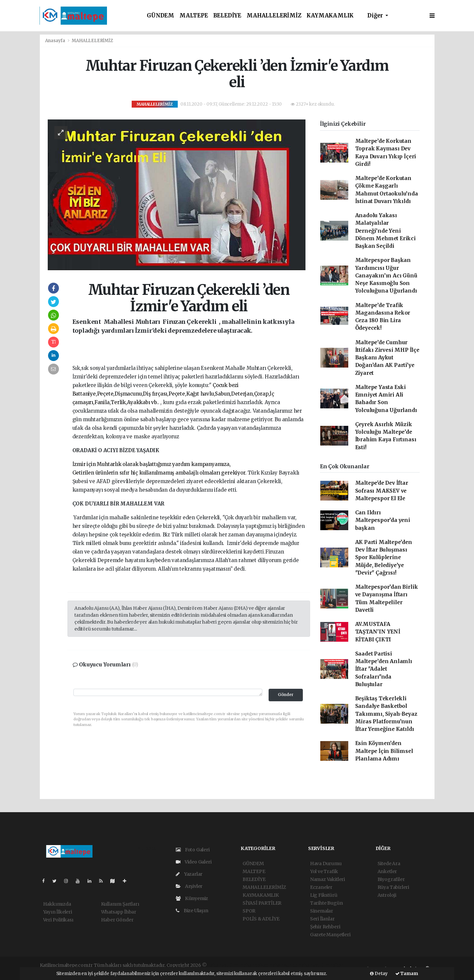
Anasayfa (56, 41)
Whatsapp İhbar (119, 912)
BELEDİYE (227, 16)
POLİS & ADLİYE (261, 919)
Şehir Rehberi (325, 927)
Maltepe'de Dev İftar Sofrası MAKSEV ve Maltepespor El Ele (382, 491)
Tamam (407, 974)
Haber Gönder (117, 920)
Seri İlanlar (322, 919)
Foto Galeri (193, 850)
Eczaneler (321, 887)
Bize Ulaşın (192, 911)
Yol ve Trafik (324, 871)
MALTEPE (194, 16)
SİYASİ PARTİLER (262, 903)
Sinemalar (322, 911)
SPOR (249, 911)
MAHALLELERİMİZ (274, 16)
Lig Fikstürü (324, 895)
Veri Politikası (58, 920)
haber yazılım (314, 965)
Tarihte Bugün (327, 903)
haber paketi (255, 965)
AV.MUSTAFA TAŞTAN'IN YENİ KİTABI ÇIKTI (378, 632)
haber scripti (284, 965)
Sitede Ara (389, 864)
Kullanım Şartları (120, 904)
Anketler (387, 871)
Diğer (376, 16)
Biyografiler (391, 879)
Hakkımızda (57, 904)
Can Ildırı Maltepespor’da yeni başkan (383, 520)
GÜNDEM (160, 16)
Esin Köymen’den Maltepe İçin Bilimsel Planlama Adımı (384, 751)
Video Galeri (194, 862)
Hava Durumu (326, 864)
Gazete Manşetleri (330, 935)
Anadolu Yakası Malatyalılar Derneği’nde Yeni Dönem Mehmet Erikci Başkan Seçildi (385, 231)
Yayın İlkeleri (58, 912)
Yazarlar (189, 874)
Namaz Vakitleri (328, 879)
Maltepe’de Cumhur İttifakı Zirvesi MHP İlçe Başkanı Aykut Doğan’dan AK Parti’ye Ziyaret (387, 358)
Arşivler (189, 886)
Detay (379, 974)
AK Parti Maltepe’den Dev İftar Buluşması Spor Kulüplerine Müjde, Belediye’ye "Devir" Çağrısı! (384, 557)
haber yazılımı (224, 965)
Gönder (286, 695)
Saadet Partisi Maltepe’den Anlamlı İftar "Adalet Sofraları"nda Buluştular (384, 669)
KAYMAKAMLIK (330, 16)
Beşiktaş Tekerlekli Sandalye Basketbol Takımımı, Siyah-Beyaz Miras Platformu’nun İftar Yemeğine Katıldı (386, 714)
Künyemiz (192, 898)
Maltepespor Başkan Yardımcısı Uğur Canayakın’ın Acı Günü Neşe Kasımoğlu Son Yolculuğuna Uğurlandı (386, 275)
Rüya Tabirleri (393, 887)
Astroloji (387, 895)
